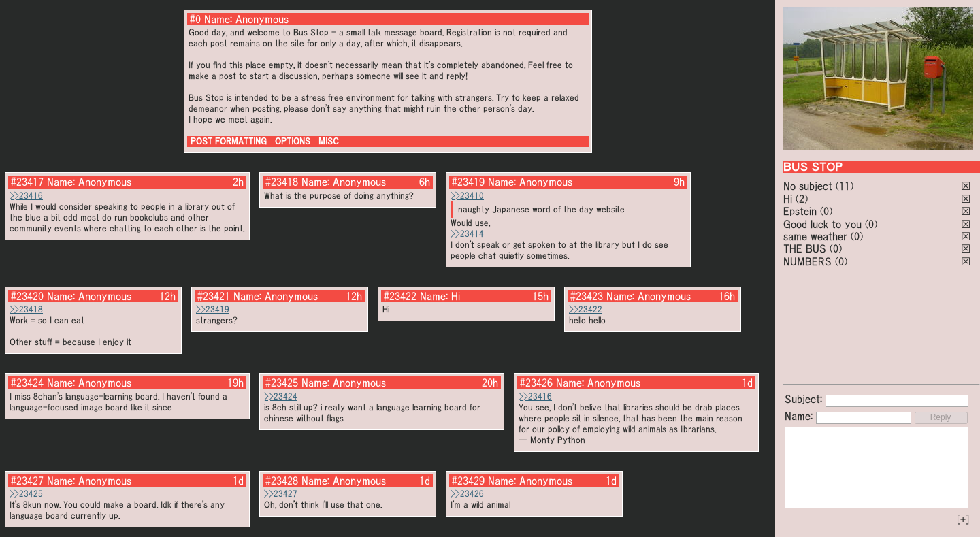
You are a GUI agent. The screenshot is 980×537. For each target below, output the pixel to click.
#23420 (27, 296)
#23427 (27, 481)
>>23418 (26, 309)
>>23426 (467, 494)
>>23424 (281, 396)
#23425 (282, 383)
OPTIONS (293, 141)
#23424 (27, 383)
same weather (815, 236)
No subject (810, 186)
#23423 (587, 296)
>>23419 (213, 309)
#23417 (27, 182)
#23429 (468, 481)
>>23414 (467, 234)
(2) (802, 199)
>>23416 (26, 196)
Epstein (800, 211)
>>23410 (467, 196)
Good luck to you (822, 224)
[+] (963, 519)
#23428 (282, 481)
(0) (826, 211)
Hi (788, 199)
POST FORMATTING (229, 141)
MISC (329, 141)
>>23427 (281, 494)
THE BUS (805, 248)
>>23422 (586, 309)
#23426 (536, 383)
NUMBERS (807, 261)
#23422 (400, 296)
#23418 (282, 182)
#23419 (468, 182)
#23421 (214, 296)
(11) (845, 186)
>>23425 (26, 494)
